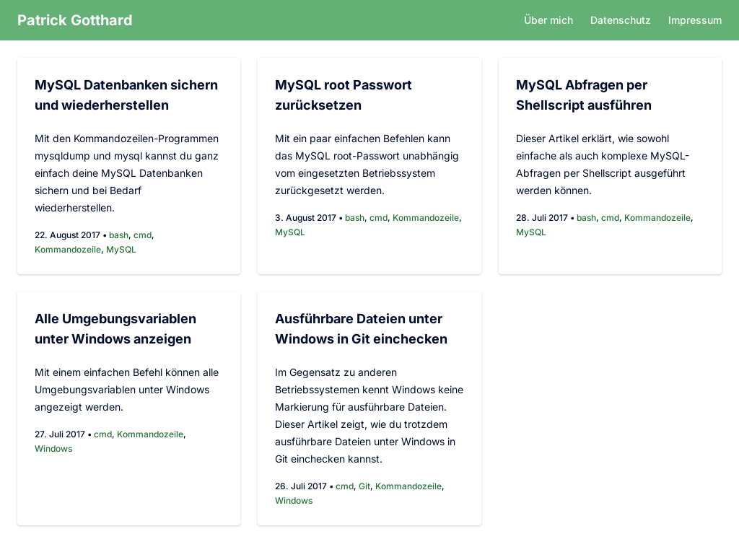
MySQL (121, 249)
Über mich (548, 20)
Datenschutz (621, 20)
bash (119, 235)
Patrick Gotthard (75, 20)
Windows (53, 449)
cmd (143, 235)
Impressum (695, 20)
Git (364, 486)
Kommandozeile (68, 249)
